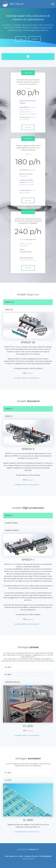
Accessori (35, 39)
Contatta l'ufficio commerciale (26, 378)
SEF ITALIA (16, 4)
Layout (30, 373)
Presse (21, 39)
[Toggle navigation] (53, 4)
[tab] (28, 57)
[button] (28, 57)
